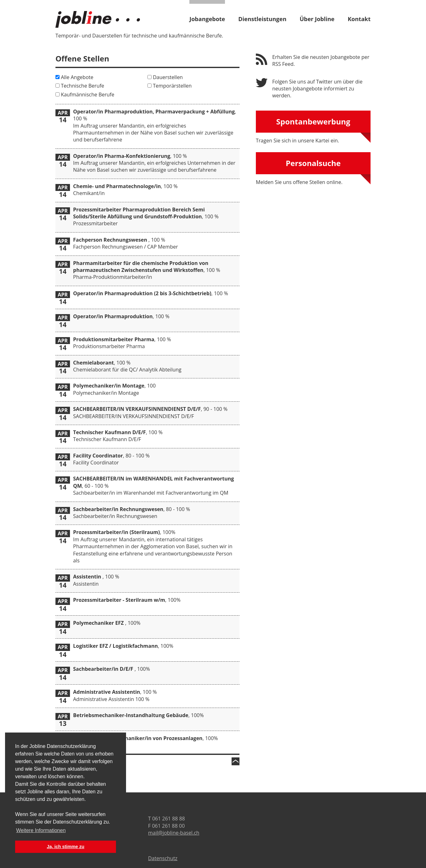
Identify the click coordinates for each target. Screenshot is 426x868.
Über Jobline (317, 18)
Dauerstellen (168, 77)
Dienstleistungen (262, 18)
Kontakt (359, 18)
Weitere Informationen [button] (41, 830)
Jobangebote (207, 18)
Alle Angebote (77, 77)
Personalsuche (313, 163)
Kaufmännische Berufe (88, 95)
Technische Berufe (82, 86)
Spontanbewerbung (313, 121)
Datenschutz (163, 858)
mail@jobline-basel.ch (174, 833)
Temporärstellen (172, 86)
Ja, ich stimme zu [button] (65, 847)
